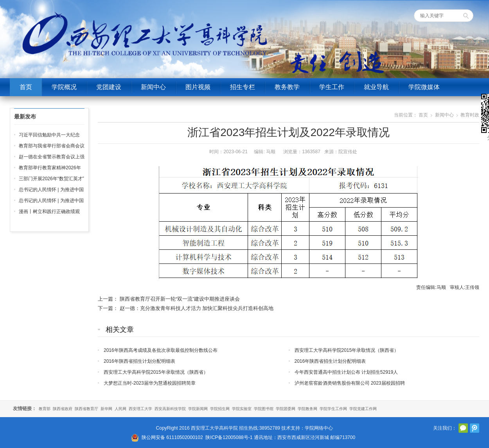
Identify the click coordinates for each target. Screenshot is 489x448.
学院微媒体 (424, 87)
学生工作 (332, 87)
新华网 (106, 409)
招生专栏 (243, 87)
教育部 (45, 409)
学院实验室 (242, 409)
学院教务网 (307, 409)
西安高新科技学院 (170, 409)
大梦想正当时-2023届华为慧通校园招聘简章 (150, 383)
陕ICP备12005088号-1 (229, 437)
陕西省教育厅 (86, 409)
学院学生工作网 (333, 409)
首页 (26, 87)
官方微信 (463, 428)
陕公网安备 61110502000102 (172, 437)
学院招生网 (220, 409)
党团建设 (109, 87)
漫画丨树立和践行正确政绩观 (49, 211)
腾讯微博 (475, 428)
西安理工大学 (140, 409)
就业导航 (376, 87)
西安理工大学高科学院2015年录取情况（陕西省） (347, 350)
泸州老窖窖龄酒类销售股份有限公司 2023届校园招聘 (350, 383)
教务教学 (287, 87)
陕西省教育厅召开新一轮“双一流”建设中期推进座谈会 (180, 299)
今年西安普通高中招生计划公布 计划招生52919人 (346, 372)
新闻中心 (153, 87)
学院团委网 (286, 409)
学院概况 (64, 87)
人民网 (120, 409)
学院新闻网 (198, 409)
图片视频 (198, 87)
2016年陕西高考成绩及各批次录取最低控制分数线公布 (161, 350)
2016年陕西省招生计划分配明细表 (139, 361)
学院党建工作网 (363, 409)
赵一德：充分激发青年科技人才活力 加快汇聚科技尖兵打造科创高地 (197, 308)
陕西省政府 (63, 409)
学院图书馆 (264, 409)
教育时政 (470, 115)
